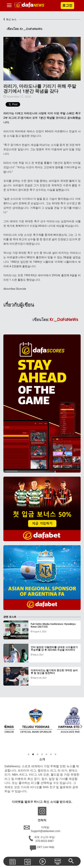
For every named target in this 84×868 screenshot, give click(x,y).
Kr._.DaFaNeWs (64, 320)
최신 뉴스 (10, 19)
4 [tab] (42, 754)
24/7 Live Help (42, 848)
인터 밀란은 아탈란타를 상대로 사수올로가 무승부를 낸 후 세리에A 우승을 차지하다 (54, 649)
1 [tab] (29, 754)
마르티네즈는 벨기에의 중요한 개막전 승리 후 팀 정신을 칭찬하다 (54, 672)
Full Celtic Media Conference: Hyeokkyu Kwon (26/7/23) (53, 625)
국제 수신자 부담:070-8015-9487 (42, 839)
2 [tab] (33, 754)
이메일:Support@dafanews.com (42, 829)
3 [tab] (38, 754)
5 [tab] (47, 754)
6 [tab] (51, 754)
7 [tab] (56, 754)
